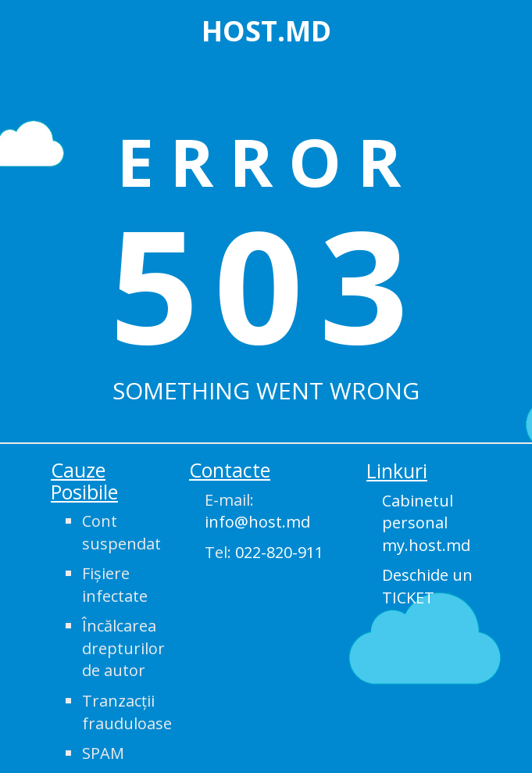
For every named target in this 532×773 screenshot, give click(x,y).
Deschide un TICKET (427, 586)
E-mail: (257, 511)
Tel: (264, 552)
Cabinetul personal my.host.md (426, 523)
